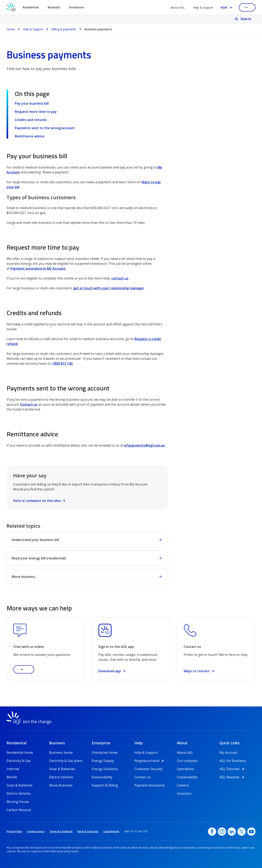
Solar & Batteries (20, 785)
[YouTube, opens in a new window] (251, 832)
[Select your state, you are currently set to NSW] (227, 7)
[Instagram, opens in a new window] (222, 832)
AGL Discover (232, 769)
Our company (187, 761)
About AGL (178, 7)
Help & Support (203, 7)
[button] (24, 669)
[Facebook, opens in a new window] (212, 832)
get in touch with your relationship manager (109, 288)
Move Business (61, 785)
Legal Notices (111, 831)
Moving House (18, 802)
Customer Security (148, 769)
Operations (186, 769)
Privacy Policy (14, 831)
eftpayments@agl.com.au (145, 445)
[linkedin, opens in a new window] (232, 832)
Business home (61, 753)
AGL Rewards (232, 777)
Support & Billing (105, 785)
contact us (120, 278)
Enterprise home (105, 753)
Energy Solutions (105, 769)
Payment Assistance (150, 785)
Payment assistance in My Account (38, 268)
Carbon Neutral (19, 810)
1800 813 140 (62, 363)
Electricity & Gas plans (66, 761)
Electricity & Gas (19, 761)
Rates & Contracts (88, 831)
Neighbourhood (150, 761)
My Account (228, 753)
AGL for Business (233, 761)
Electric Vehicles (19, 793)
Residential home (20, 753)
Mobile (12, 777)
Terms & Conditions (61, 831)
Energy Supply (103, 761)
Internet (13, 769)
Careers (183, 785)
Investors (184, 793)
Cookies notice (36, 831)
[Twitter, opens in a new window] (242, 832)
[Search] (243, 19)
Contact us (29, 404)
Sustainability (102, 777)
